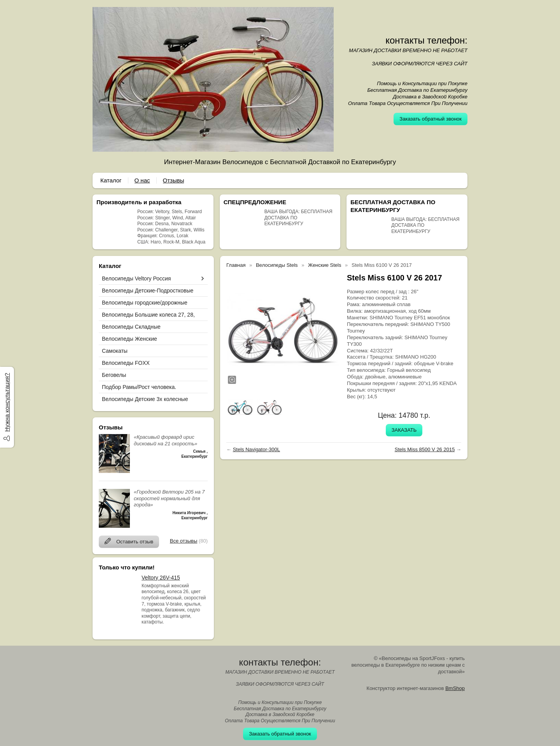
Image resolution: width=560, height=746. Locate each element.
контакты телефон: (426, 40)
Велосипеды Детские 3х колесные (145, 399)
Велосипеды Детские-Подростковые (148, 291)
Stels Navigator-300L (256, 449)
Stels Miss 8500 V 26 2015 (425, 449)
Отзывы (174, 180)
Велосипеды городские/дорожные (145, 303)
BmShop (455, 688)
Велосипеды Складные (131, 327)
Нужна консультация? (7, 402)
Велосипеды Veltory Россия (136, 278)
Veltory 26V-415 (161, 578)
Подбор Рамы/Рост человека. (139, 387)
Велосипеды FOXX (126, 363)
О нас (142, 180)
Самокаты (115, 351)
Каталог (111, 180)
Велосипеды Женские (129, 339)
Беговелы (114, 375)
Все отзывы (184, 541)
